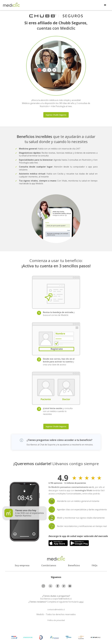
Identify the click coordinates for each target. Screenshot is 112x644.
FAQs (94, 565)
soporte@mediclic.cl (62, 599)
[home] (11, 5)
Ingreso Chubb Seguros (56, 115)
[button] (105, 5)
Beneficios (74, 565)
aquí (81, 602)
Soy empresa (22, 565)
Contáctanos (49, 565)
